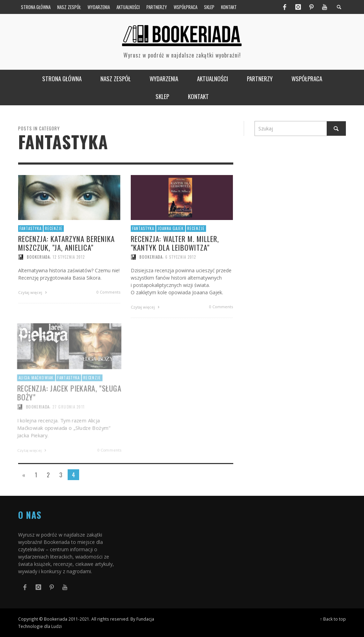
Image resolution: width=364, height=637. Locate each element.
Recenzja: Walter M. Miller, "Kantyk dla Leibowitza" (175, 243)
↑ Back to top (333, 619)
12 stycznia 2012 (69, 257)
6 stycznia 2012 (181, 257)
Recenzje (54, 228)
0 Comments (108, 292)
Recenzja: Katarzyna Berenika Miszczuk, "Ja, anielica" (66, 243)
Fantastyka (31, 228)
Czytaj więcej (33, 292)
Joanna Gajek (171, 229)
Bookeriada (38, 257)
